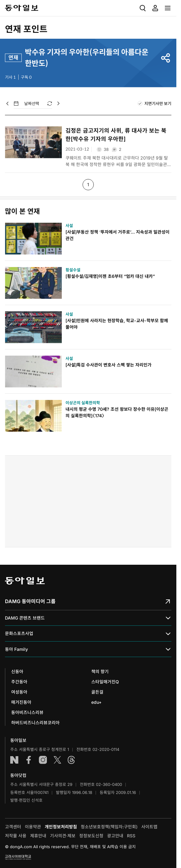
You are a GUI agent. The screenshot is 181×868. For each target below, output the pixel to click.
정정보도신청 (91, 836)
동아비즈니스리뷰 (27, 712)
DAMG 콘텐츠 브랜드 (88, 618)
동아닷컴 (18, 775)
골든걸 (97, 692)
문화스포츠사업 (88, 634)
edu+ (96, 702)
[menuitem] (143, 8)
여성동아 (19, 692)
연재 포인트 (26, 29)
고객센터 (13, 827)
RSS (131, 836)
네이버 (14, 760)
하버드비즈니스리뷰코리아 (35, 723)
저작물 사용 (16, 836)
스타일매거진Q (105, 682)
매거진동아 (21, 702)
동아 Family (88, 649)
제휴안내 (38, 836)
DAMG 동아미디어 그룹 (88, 601)
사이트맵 (149, 827)
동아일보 (22, 8)
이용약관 (33, 827)
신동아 (17, 671)
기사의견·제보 (63, 836)
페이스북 (29, 760)
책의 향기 (100, 671)
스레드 (71, 760)
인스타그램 (43, 760)
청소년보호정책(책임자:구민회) (109, 827)
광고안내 (115, 836)
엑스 (57, 760)
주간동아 (19, 682)
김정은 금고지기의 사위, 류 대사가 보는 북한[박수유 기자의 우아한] (116, 135)
